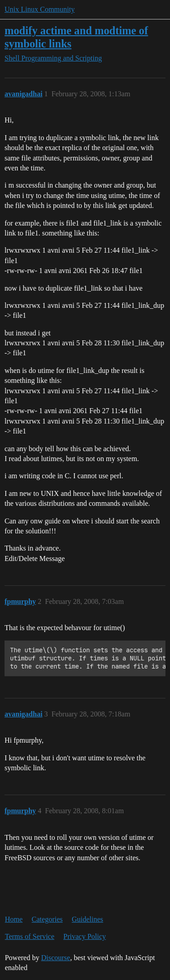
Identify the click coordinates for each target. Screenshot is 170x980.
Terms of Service (30, 936)
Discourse (56, 958)
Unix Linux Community (40, 9)
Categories (47, 919)
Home (14, 919)
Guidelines (87, 919)
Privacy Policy (85, 936)
